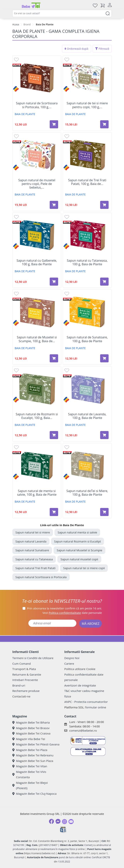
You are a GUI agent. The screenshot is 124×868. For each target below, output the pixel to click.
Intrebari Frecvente (25, 680)
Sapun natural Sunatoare (32, 550)
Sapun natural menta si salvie (77, 532)
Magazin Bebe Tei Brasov (31, 728)
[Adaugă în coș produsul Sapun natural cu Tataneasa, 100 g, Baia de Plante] (104, 282)
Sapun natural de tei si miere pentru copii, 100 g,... (87, 105)
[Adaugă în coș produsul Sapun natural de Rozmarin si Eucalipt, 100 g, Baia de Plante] (54, 435)
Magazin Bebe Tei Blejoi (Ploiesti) (30, 785)
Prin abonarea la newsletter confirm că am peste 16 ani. (64, 608)
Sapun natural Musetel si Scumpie (79, 550)
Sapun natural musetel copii (79, 559)
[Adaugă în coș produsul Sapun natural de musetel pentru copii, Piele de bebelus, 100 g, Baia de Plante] (54, 205)
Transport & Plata (24, 669)
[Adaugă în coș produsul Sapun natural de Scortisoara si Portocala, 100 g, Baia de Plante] (54, 124)
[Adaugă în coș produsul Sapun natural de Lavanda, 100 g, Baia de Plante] (104, 435)
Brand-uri (19, 685)
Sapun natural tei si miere (33, 532)
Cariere (69, 664)
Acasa (16, 24)
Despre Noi (72, 658)
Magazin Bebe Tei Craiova (31, 733)
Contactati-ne (21, 696)
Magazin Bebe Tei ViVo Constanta (29, 774)
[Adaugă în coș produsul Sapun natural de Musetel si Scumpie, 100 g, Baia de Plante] (54, 358)
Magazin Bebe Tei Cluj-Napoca (34, 794)
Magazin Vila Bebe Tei (29, 739)
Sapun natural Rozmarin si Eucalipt (77, 541)
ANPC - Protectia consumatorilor (86, 702)
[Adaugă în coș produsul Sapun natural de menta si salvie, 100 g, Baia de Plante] (54, 512)
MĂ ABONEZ (90, 624)
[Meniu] (15, 5)
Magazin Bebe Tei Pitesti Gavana (36, 744)
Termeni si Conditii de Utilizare (33, 658)
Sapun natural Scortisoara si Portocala (41, 577)
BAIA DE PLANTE (25, 114)
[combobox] (62, 13)
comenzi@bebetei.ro (83, 730)
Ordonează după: (77, 49)
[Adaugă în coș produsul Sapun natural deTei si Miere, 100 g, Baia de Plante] (104, 512)
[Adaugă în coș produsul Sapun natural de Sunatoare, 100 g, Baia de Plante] (104, 358)
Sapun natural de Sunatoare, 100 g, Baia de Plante (87, 339)
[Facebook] (51, 821)
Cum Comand (22, 664)
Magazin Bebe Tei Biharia (31, 722)
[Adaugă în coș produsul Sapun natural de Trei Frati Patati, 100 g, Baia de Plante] (104, 205)
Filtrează (102, 49)
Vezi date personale (72, 613)
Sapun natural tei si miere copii (84, 568)
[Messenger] (58, 821)
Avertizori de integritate (80, 685)
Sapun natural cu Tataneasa (34, 559)
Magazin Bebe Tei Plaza (30, 750)
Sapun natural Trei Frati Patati (35, 568)
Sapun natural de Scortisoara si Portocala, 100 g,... (37, 105)
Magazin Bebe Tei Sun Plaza (33, 761)
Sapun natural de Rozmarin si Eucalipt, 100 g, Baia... (37, 416)
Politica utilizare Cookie (80, 669)
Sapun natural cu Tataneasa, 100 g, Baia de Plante (87, 262)
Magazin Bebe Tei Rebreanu (33, 755)
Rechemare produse (26, 691)
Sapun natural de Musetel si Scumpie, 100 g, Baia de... (37, 339)
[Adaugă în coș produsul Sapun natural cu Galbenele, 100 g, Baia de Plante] (54, 282)
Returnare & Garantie (27, 674)
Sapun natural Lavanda (31, 541)
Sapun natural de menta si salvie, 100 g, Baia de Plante (37, 493)
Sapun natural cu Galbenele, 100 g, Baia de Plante (37, 262)
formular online (96, 707)
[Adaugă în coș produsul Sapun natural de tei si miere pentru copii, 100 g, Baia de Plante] (104, 124)
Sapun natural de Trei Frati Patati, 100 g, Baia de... (87, 182)
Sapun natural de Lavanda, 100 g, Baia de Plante (87, 416)
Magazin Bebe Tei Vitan (30, 766)
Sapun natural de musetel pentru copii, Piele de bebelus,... (37, 184)
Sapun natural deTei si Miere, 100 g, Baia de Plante (87, 493)
